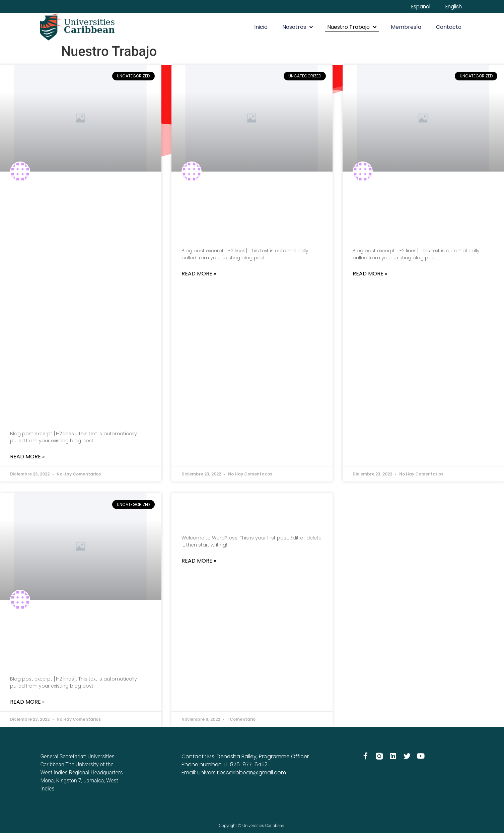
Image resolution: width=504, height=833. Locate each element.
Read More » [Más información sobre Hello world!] (199, 561)
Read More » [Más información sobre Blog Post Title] (199, 274)
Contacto (449, 27)
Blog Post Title (232, 213)
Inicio (261, 27)
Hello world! (246, 513)
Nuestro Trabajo (352, 27)
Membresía (406, 27)
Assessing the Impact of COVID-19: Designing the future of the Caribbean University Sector (79, 304)
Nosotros (298, 27)
